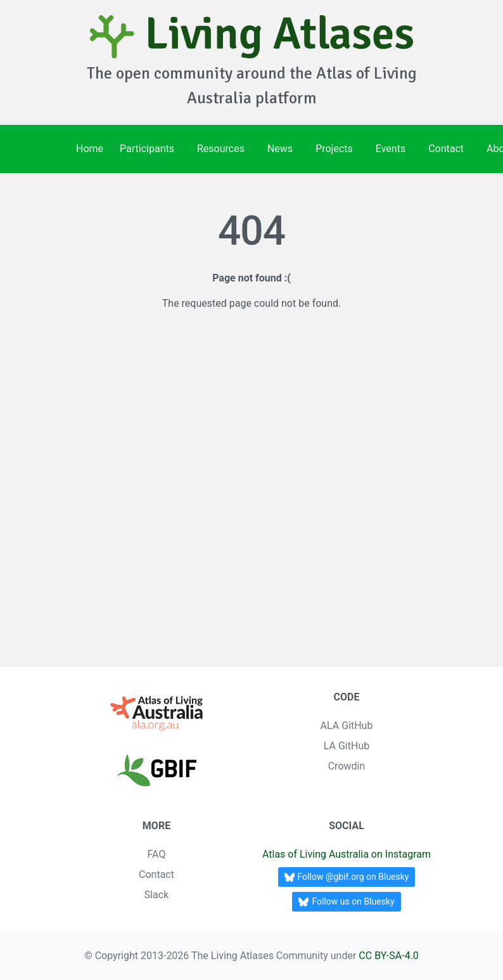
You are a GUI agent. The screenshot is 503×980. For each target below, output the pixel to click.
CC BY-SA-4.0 (389, 956)
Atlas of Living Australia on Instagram (347, 854)
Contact (446, 149)
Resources (221, 149)
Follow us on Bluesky (346, 902)
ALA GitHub (347, 725)
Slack (157, 895)
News (280, 149)
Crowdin (347, 766)
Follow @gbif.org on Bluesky (347, 877)
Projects (334, 149)
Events (391, 149)
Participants (147, 149)
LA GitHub (347, 746)
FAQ (157, 854)
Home (90, 149)
